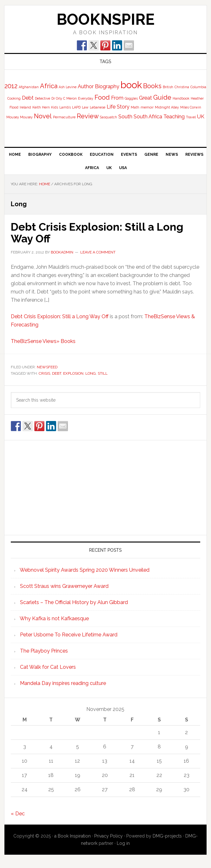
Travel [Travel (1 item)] (191, 117)
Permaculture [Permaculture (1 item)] (64, 117)
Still (103, 373)
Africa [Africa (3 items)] (49, 86)
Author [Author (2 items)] (86, 86)
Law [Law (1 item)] (85, 107)
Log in (123, 843)
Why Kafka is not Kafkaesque (54, 618)
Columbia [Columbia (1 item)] (198, 87)
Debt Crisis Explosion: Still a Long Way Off (102, 232)
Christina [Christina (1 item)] (182, 87)
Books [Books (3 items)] (152, 86)
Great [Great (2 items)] (145, 98)
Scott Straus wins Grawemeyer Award (64, 586)
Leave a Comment (98, 252)
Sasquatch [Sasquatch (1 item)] (109, 117)
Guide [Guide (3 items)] (162, 97)
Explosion (73, 373)
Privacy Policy (109, 836)
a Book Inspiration (73, 836)
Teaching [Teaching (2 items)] (174, 117)
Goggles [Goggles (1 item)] (131, 98)
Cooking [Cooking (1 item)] (14, 98)
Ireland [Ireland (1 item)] (25, 107)
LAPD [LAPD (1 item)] (76, 107)
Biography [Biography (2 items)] (107, 86)
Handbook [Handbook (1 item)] (181, 98)
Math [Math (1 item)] (135, 107)
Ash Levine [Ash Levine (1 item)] (68, 87)
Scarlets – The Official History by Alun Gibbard (74, 602)
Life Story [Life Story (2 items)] (118, 107)
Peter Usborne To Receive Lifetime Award (69, 634)
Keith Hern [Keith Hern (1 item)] (41, 107)
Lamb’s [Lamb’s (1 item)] (65, 107)
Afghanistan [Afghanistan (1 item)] (29, 87)
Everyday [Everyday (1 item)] (86, 98)
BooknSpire (106, 19)
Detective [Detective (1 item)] (43, 98)
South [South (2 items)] (125, 117)
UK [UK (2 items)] (201, 117)
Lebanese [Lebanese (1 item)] (98, 107)
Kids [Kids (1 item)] (55, 107)
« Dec (18, 813)
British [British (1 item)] (168, 87)
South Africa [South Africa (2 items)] (148, 117)
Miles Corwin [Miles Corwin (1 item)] (191, 107)
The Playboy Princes (44, 651)
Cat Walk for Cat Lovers (48, 667)
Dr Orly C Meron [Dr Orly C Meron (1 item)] (64, 98)
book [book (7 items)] (131, 85)
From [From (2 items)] (117, 98)
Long (91, 373)
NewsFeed (47, 367)
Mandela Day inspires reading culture (63, 683)
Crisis (44, 373)
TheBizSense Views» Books (43, 341)
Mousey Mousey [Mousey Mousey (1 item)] (20, 117)
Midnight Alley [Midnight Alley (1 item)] (167, 107)
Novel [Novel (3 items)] (43, 116)
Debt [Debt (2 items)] (28, 98)
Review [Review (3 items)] (88, 116)
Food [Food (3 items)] (102, 97)
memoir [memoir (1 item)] (147, 107)
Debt (57, 373)
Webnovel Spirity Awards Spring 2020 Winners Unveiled (85, 570)
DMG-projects (167, 836)
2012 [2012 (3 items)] (11, 86)
